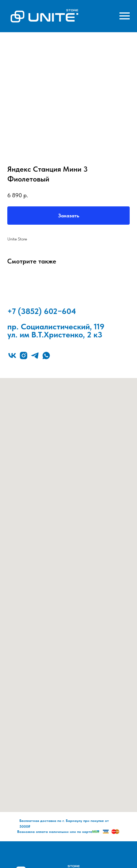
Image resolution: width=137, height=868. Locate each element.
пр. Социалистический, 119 (56, 326)
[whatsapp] (46, 356)
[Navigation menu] (125, 16)
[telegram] (35, 356)
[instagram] (24, 356)
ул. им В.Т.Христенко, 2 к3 (55, 334)
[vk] (12, 356)
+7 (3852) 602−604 (42, 311)
